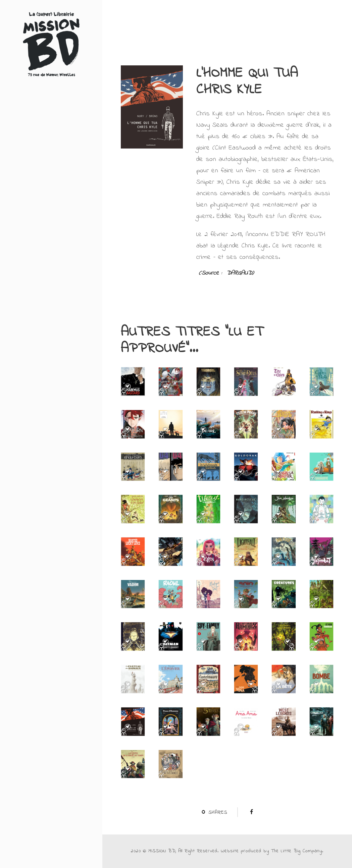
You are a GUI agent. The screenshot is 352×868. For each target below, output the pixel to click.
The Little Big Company (297, 851)
